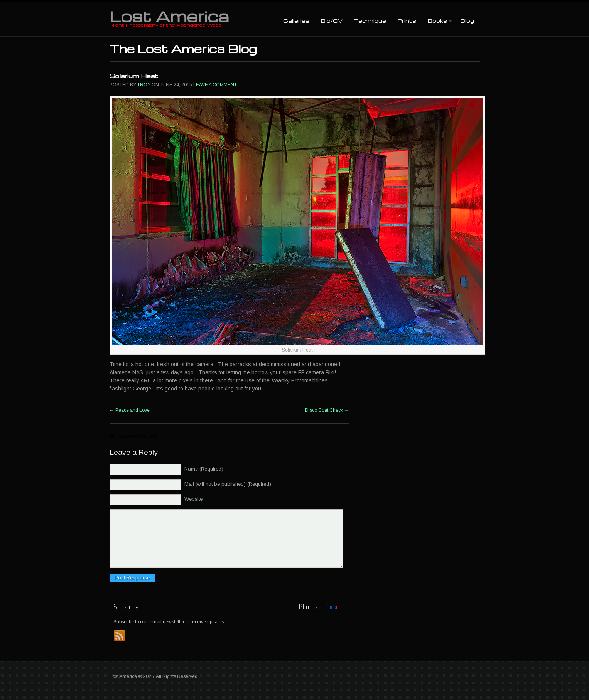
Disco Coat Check (327, 410)
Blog (467, 21)
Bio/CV (332, 21)
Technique (370, 21)
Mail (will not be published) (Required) (228, 484)
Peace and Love (130, 410)
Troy (144, 85)
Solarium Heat (134, 76)
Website (193, 499)
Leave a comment (215, 85)
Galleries (296, 21)
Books (437, 21)
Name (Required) (204, 469)
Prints (407, 21)
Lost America (169, 16)
